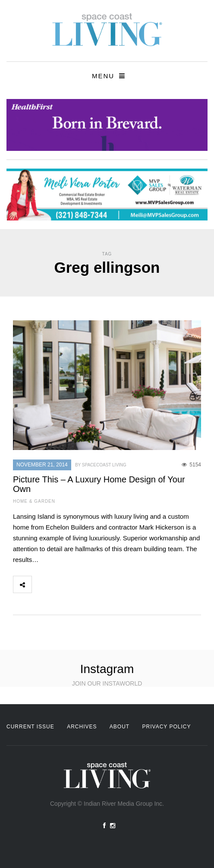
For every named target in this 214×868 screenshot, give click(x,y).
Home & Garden (34, 501)
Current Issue (30, 727)
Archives (82, 727)
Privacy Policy (167, 727)
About (120, 727)
